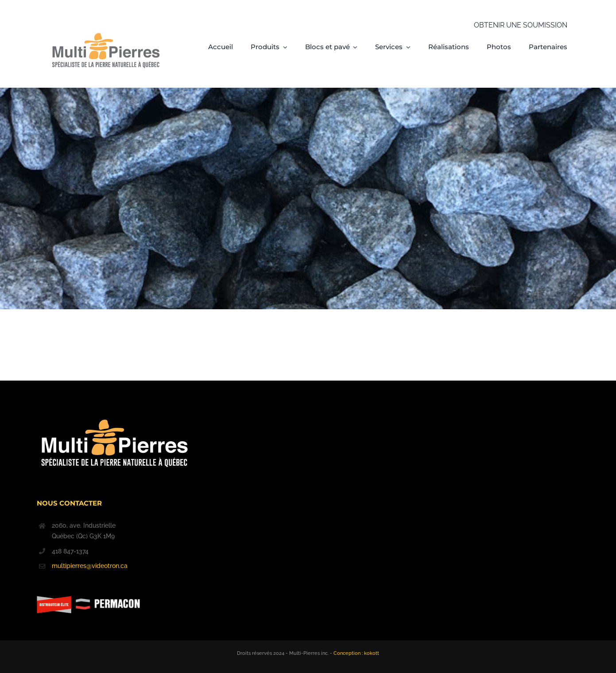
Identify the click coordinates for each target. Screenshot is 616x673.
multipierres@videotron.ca (90, 566)
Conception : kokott (356, 653)
